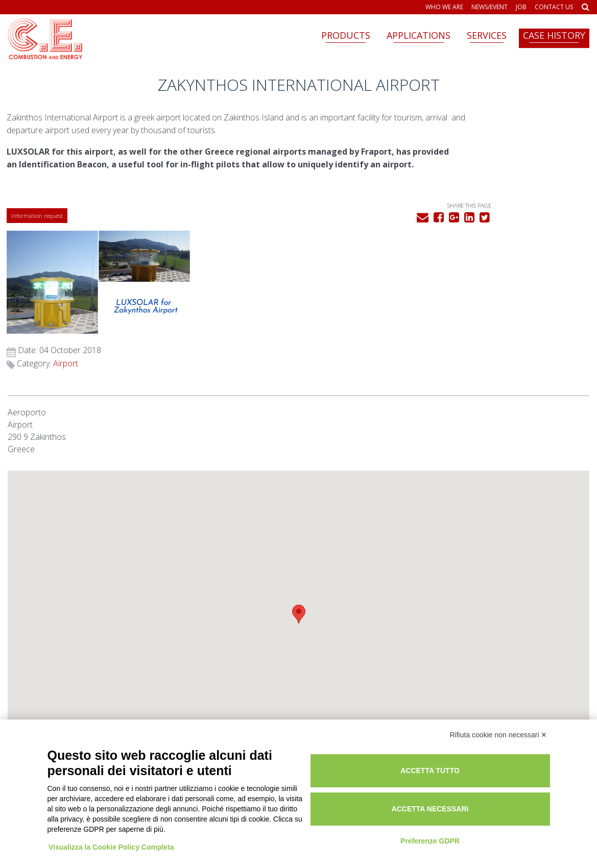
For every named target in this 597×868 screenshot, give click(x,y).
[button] (299, 503)
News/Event (489, 7)
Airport (464, 253)
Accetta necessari (476, 800)
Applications (419, 35)
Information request (38, 239)
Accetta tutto (476, 761)
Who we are (444, 7)
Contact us (554, 7)
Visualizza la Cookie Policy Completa (113, 829)
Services (487, 35)
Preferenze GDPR (476, 831)
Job (521, 7)
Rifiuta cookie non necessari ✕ (499, 727)
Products (346, 35)
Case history (554, 35)
